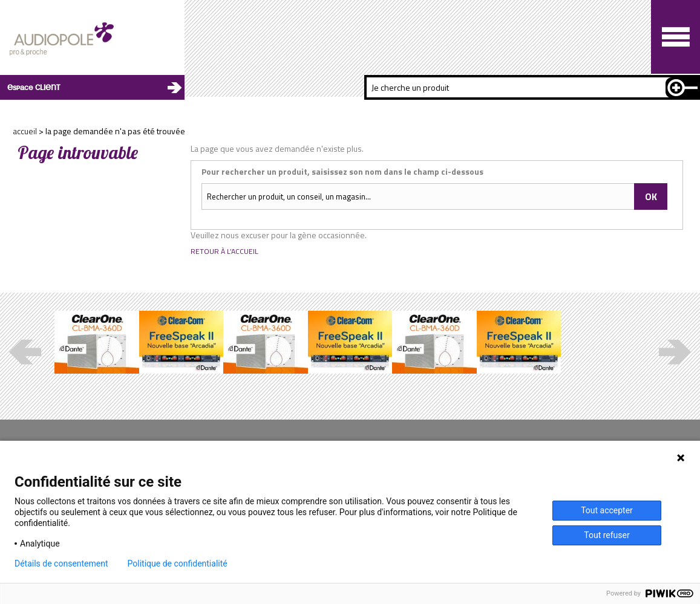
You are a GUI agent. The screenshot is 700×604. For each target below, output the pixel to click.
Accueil (25, 131)
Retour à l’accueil (224, 252)
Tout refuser (607, 535)
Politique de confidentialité (178, 563)
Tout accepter (607, 510)
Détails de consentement (61, 563)
